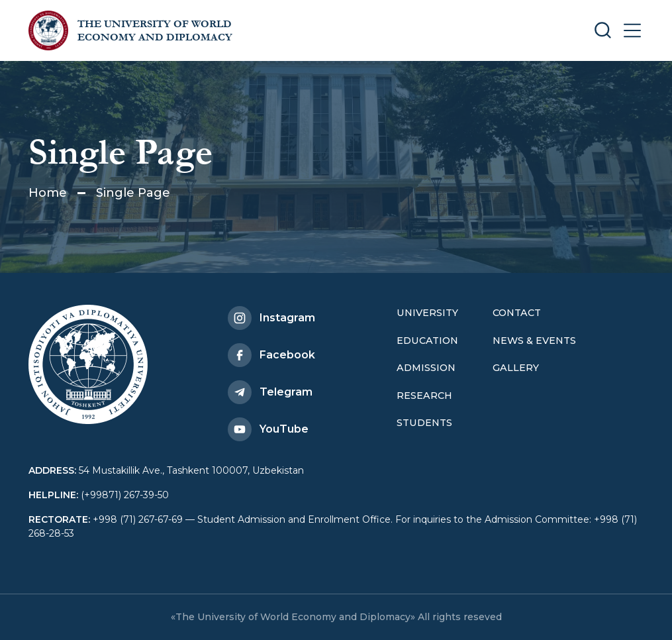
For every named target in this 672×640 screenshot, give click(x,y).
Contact (517, 313)
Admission (426, 368)
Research (424, 396)
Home (48, 193)
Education (427, 341)
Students (424, 423)
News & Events (534, 341)
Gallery (516, 368)
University (427, 313)
